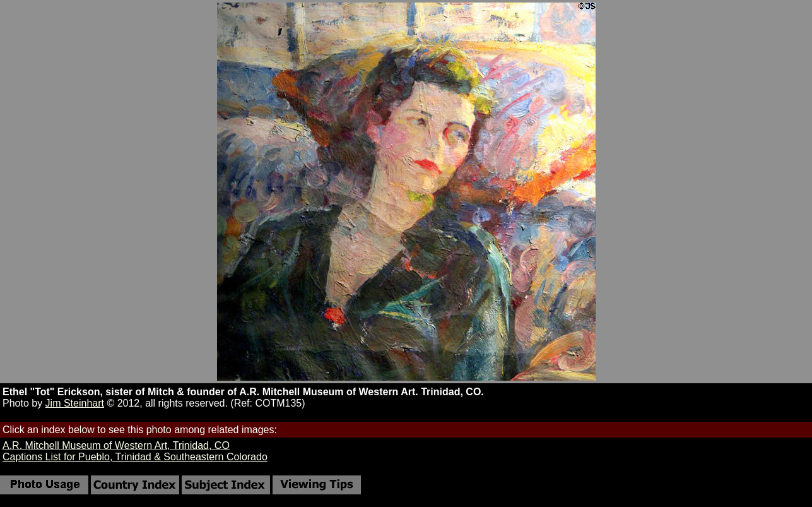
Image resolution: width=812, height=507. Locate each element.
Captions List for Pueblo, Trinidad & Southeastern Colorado (135, 457)
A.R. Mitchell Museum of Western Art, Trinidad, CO (116, 445)
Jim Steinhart (75, 403)
